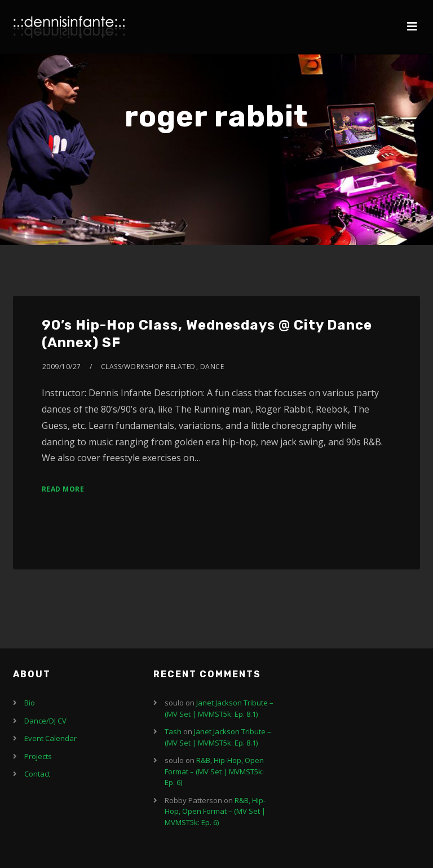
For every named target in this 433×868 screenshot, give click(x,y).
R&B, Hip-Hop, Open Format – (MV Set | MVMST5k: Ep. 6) (214, 771)
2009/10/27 (62, 367)
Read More (63, 489)
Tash (173, 731)
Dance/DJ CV (45, 721)
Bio (30, 703)
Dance (212, 367)
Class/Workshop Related (148, 367)
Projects (38, 756)
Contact (37, 774)
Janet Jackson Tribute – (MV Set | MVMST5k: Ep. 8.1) (219, 708)
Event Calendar (50, 738)
